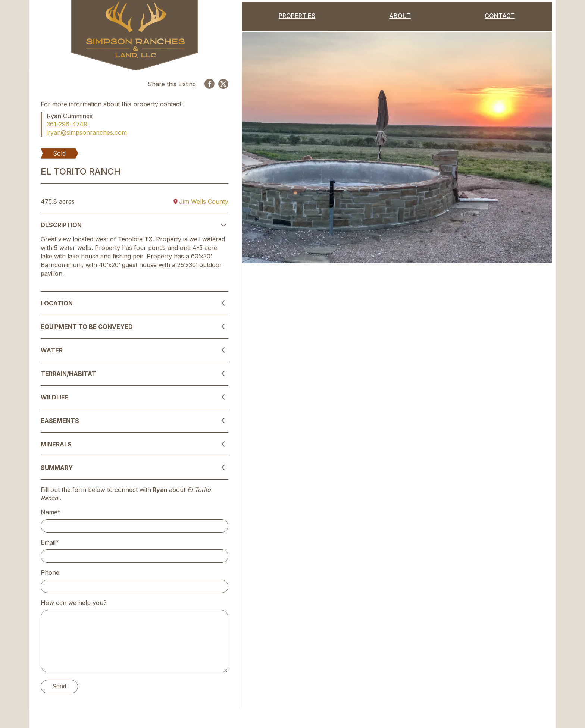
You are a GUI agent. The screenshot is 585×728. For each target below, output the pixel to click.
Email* (50, 542)
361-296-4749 (67, 124)
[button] (134, 225)
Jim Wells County (201, 201)
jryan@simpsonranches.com (87, 132)
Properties (297, 16)
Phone (50, 572)
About (400, 16)
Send (59, 686)
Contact (500, 16)
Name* (51, 512)
